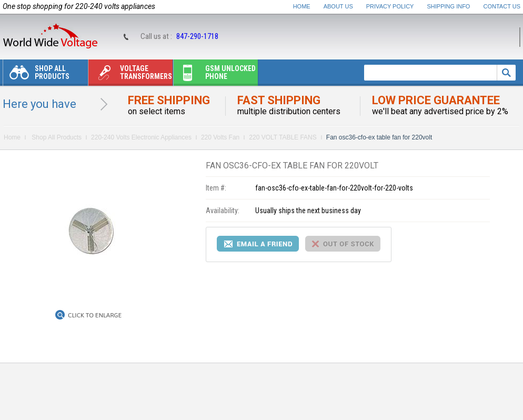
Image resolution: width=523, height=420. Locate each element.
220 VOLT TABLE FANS (283, 137)
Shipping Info (449, 6)
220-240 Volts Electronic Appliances (141, 137)
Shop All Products (36, 75)
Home (302, 6)
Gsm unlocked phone (215, 75)
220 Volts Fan (220, 137)
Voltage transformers (130, 75)
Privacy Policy (390, 6)
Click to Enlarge (95, 315)
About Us (338, 6)
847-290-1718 (197, 36)
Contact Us (502, 6)
